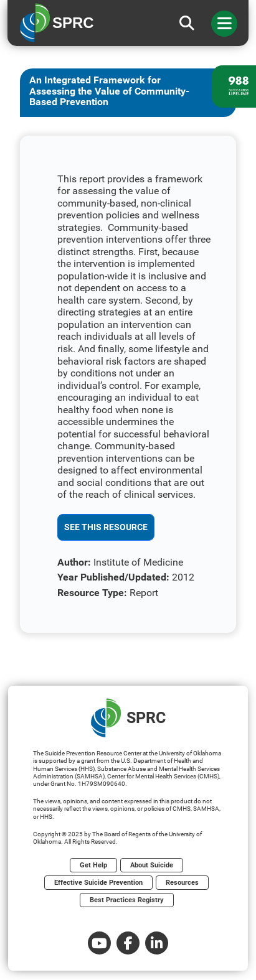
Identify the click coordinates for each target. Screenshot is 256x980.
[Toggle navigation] (224, 24)
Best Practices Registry (127, 900)
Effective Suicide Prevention (98, 883)
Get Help (93, 865)
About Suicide (152, 865)
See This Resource (106, 527)
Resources (182, 883)
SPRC (128, 718)
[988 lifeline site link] (234, 86)
